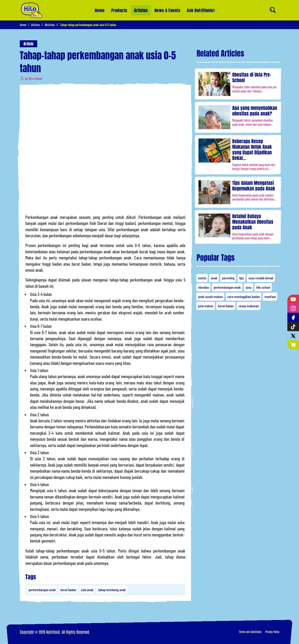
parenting (228, 278)
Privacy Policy (272, 632)
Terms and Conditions (250, 632)
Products (119, 10)
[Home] (32, 10)
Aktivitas (50, 25)
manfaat (270, 297)
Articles (141, 10)
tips (242, 278)
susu (249, 287)
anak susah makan (210, 297)
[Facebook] (293, 317)
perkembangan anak (42, 590)
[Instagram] (293, 308)
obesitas (203, 287)
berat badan (68, 590)
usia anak (87, 590)
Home (100, 10)
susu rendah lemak (261, 278)
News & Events (168, 9)
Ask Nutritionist (201, 6)
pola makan (206, 306)
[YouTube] (293, 299)
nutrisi (202, 278)
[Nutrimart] (293, 345)
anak (214, 278)
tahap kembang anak (112, 590)
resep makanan (249, 306)
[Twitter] (293, 336)
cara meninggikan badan (244, 297)
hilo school (263, 287)
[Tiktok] (293, 327)
